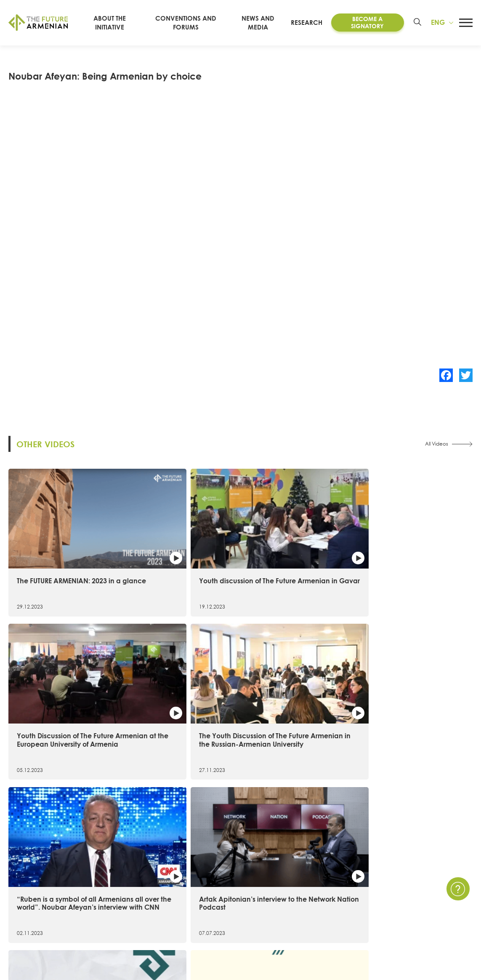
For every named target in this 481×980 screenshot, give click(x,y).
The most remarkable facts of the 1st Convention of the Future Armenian (416, 693)
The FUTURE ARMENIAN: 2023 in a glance (62, 546)
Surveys (328, 913)
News (326, 868)
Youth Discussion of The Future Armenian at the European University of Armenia (291, 554)
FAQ (425, 898)
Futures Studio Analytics (170, 913)
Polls (324, 929)
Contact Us (436, 868)
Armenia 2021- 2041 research (178, 898)
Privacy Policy (440, 884)
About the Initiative (38, 868)
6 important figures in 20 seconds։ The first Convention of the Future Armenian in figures (294, 697)
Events (327, 884)
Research (313, 22)
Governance (28, 929)
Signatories (25, 913)
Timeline (21, 898)
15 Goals (21, 884)
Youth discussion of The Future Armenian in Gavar (177, 546)
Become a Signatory (369, 22)
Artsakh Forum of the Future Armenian (192, 884)
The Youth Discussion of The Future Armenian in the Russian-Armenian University (418, 550)
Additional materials (165, 929)
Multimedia (334, 898)
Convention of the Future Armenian (189, 868)
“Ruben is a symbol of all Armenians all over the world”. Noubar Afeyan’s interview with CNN (57, 697)
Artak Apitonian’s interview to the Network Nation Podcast (179, 693)
